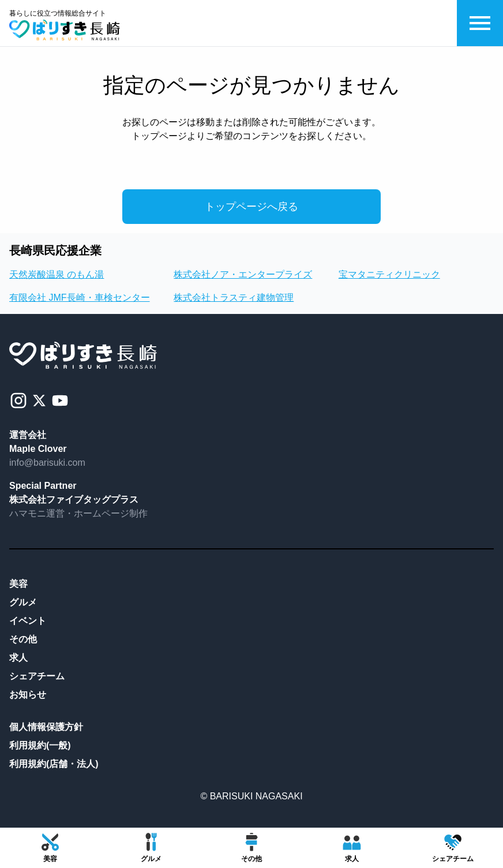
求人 (18, 658)
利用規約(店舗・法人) (54, 764)
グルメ (23, 602)
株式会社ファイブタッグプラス (74, 500)
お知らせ (28, 695)
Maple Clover (38, 449)
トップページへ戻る (251, 207)
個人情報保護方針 (46, 727)
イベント (28, 621)
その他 (23, 639)
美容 (18, 584)
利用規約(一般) (40, 745)
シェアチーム (37, 676)
